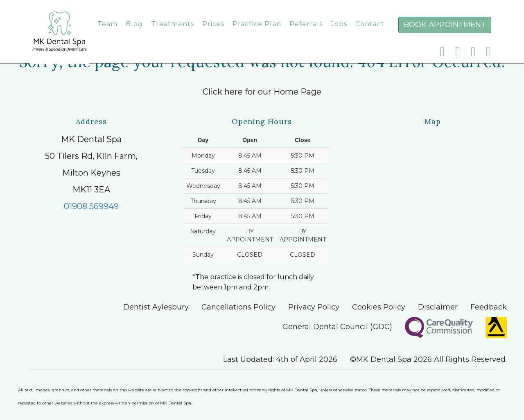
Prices (213, 32)
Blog (134, 32)
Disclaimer (438, 307)
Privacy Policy (314, 307)
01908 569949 (91, 206)
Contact (370, 32)
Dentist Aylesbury (156, 307)
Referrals (306, 32)
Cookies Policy (379, 307)
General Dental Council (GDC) (337, 327)
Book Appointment (445, 33)
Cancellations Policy (238, 307)
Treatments (173, 32)
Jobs (339, 32)
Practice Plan (257, 32)
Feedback (489, 307)
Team (107, 32)
